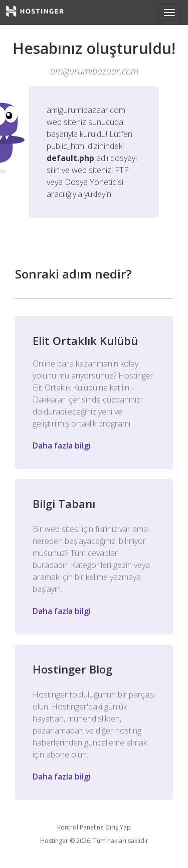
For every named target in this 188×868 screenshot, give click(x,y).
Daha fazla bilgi (62, 445)
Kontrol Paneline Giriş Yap (94, 827)
